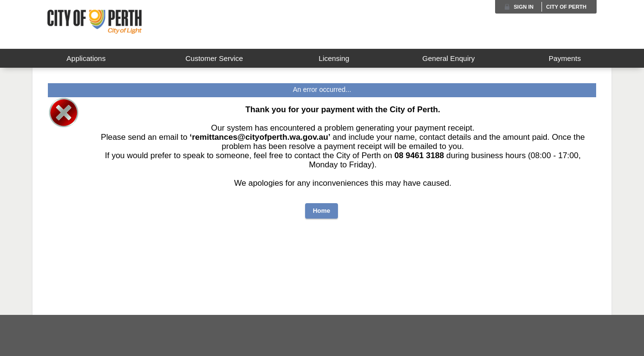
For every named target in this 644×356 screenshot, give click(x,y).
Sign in (524, 7)
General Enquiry (449, 58)
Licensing (334, 58)
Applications (86, 58)
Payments (565, 58)
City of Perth (566, 7)
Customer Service (214, 58)
